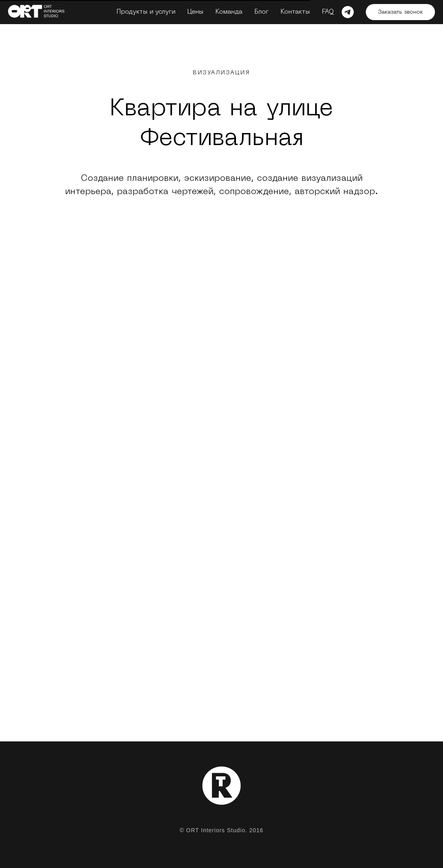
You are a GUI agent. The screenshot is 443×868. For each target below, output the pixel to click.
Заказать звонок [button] (400, 12)
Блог (261, 12)
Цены (195, 12)
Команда (229, 12)
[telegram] (348, 12)
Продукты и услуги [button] (146, 12)
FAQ (328, 12)
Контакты (295, 12)
